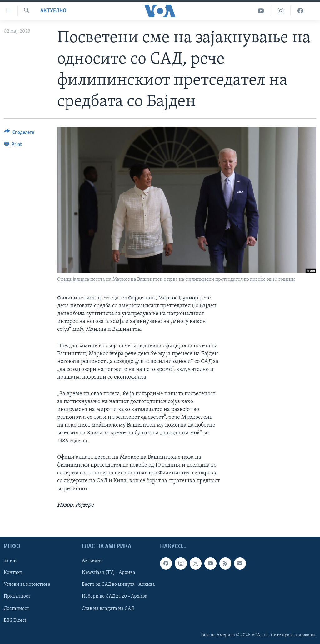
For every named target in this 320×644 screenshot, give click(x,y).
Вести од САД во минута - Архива (118, 585)
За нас (11, 561)
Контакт (13, 573)
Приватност (17, 596)
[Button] (19, 133)
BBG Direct (15, 621)
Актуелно (53, 11)
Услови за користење (27, 585)
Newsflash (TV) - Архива (109, 573)
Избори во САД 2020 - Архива (115, 596)
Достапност (16, 609)
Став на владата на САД (108, 609)
